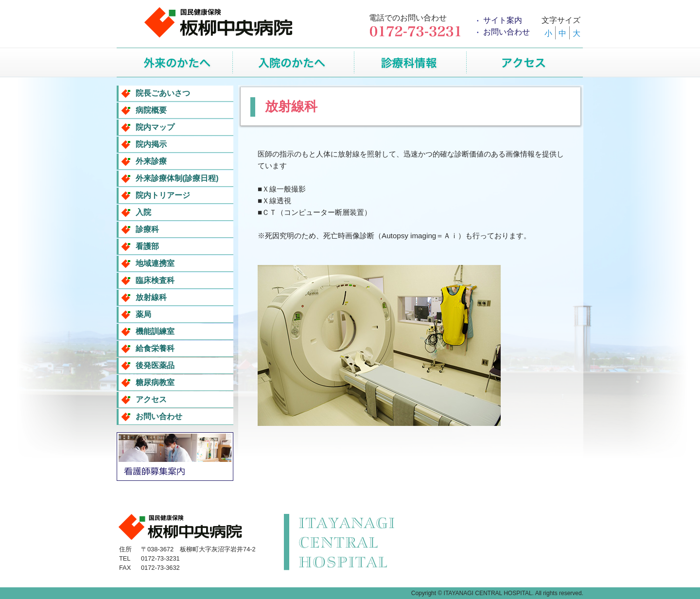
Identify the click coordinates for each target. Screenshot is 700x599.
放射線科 (151, 297)
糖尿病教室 (155, 382)
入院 (143, 212)
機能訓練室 (155, 331)
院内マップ (155, 127)
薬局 (143, 314)
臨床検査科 (155, 280)
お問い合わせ (507, 32)
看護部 (147, 246)
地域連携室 (155, 263)
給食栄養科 (155, 348)
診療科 (147, 229)
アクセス (151, 399)
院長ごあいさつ (163, 93)
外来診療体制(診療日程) (177, 178)
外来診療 (151, 161)
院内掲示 (151, 144)
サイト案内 (503, 20)
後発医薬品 (155, 365)
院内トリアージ (163, 195)
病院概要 (151, 110)
